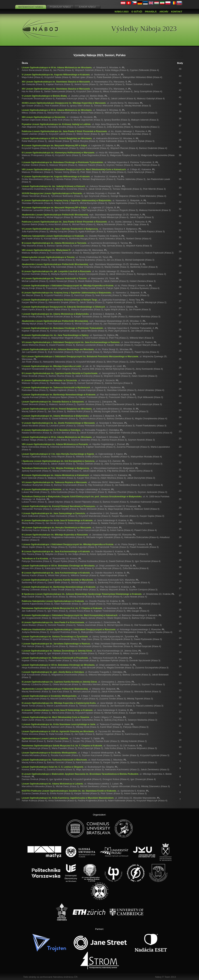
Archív (164, 12)
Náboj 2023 (122, 12)
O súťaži (137, 12)
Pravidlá (151, 12)
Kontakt (177, 12)
